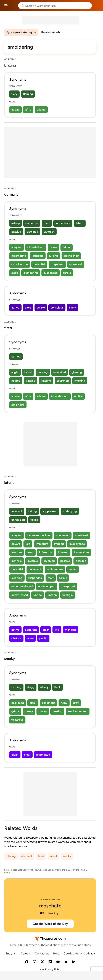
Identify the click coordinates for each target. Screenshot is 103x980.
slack (15, 273)
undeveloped (47, 586)
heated (16, 381)
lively (72, 308)
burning (43, 372)
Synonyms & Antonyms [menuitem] (21, 32)
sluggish (49, 232)
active (15, 308)
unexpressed (20, 595)
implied (59, 544)
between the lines (39, 535)
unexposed (68, 586)
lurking (54, 256)
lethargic (38, 256)
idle (28, 544)
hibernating (19, 256)
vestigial (68, 595)
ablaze (15, 110)
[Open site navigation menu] (6, 6)
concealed (63, 535)
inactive (17, 552)
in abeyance (77, 544)
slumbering (31, 273)
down (53, 247)
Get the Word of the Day (50, 924)
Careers (26, 953)
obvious (16, 638)
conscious (57, 308)
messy (29, 711)
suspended (51, 273)
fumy (64, 703)
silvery (44, 687)
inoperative (63, 223)
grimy (15, 711)
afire (28, 110)
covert (16, 544)
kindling (46, 381)
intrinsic (17, 561)
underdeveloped (22, 586)
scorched (63, 381)
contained (81, 535)
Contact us (42, 953)
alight (15, 372)
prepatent (57, 264)
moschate (50, 906)
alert (28, 308)
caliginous (48, 703)
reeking (57, 711)
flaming (28, 94)
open (30, 638)
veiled (34, 520)
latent (80, 223)
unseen (52, 595)
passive (16, 232)
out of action (20, 264)
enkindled (60, 372)
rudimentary (55, 569)
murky (43, 711)
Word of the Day (50, 900)
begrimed (18, 703)
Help (56, 953)
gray (76, 703)
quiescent (76, 264)
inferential (46, 552)
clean (15, 755)
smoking (80, 381)
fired (41, 856)
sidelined (32, 232)
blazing (11, 856)
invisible (33, 561)
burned (16, 357)
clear (46, 630)
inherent (17, 511)
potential (39, 264)
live (57, 630)
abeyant (17, 247)
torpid (67, 273)
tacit (51, 578)
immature (42, 544)
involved (49, 561)
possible (81, 561)
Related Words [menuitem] (51, 32)
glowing (77, 372)
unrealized (18, 520)
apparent (31, 630)
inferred (63, 552)
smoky (67, 856)
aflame (41, 110)
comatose (32, 223)
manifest (71, 630)
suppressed (50, 511)
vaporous (17, 720)
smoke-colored (78, 711)
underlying (70, 511)
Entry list (11, 953)
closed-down (36, 247)
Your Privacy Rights (50, 969)
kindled (31, 381)
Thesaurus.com (13, 6)
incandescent (60, 396)
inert (47, 223)
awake (41, 308)
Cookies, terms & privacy (79, 953)
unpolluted (43, 755)
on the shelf (71, 256)
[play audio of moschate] (42, 913)
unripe (38, 595)
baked (28, 372)
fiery (14, 94)
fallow (67, 247)
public (43, 638)
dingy (31, 687)
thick (57, 687)
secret (73, 569)
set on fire (18, 405)
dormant (27, 856)
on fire (78, 396)
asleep (16, 223)
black (33, 703)
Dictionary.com (97, 6)
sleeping (17, 578)
